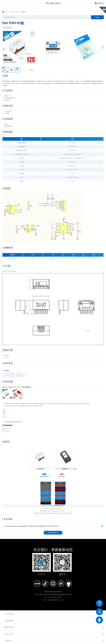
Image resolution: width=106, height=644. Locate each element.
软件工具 (9, 634)
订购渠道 (9, 621)
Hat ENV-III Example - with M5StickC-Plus (15, 376)
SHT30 (6, 358)
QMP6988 (7, 356)
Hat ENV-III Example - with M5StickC (14, 374)
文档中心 (9, 641)
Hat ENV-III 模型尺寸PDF (9, 271)
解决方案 (9, 627)
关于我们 (9, 614)
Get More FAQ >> (53, 532)
